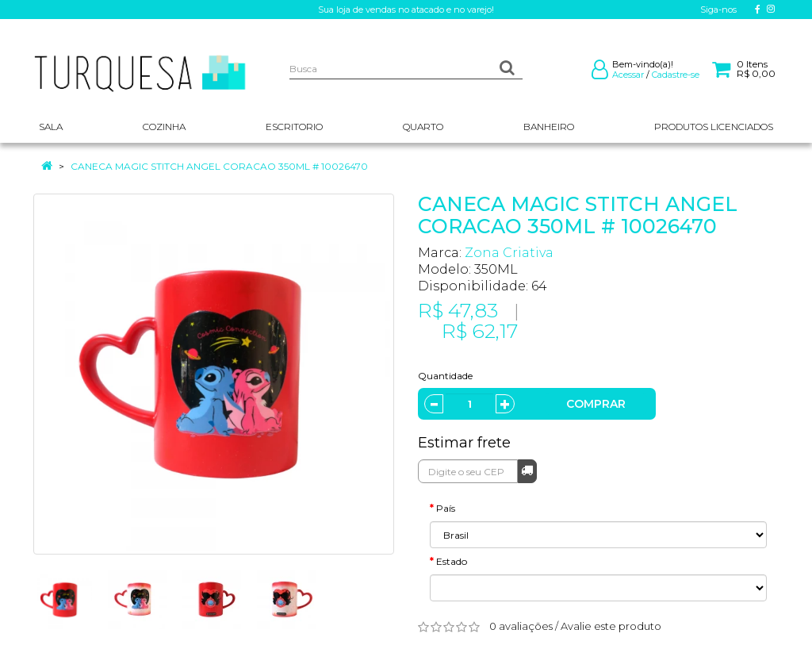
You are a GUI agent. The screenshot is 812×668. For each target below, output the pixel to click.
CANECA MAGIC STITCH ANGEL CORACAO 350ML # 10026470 (219, 166)
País (446, 508)
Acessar (628, 75)
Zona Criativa (509, 253)
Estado (452, 561)
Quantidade (445, 376)
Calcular (527, 470)
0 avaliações (521, 626)
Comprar (596, 404)
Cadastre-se (676, 75)
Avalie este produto (611, 626)
